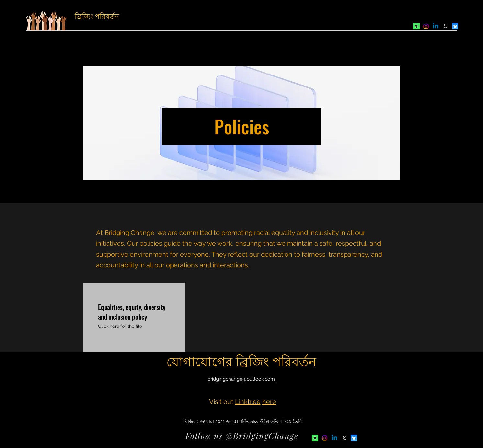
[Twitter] (445, 26)
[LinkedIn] (436, 26)
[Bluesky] (455, 26)
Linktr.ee (248, 402)
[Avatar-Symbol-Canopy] (416, 26)
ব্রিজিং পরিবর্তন (97, 16)
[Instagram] (426, 26)
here (115, 326)
